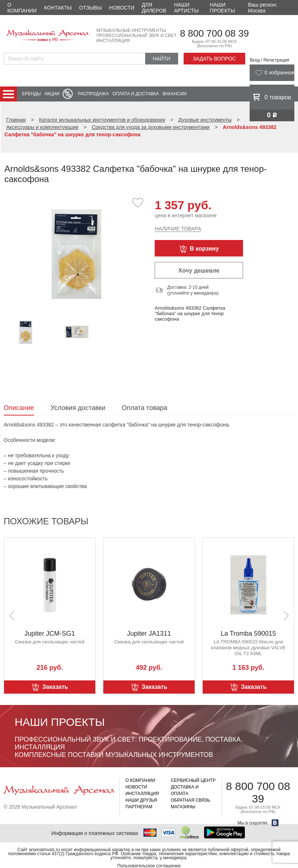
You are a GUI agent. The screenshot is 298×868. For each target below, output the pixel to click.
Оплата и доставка (136, 94)
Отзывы (91, 8)
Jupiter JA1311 (149, 634)
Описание (19, 408)
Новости (122, 8)
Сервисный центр (193, 780)
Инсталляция (142, 794)
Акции (52, 94)
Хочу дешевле (199, 271)
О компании (22, 8)
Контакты (58, 8)
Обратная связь (191, 800)
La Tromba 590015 (248, 634)
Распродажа (93, 94)
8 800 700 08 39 (214, 33)
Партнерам (139, 807)
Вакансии (175, 94)
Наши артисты (186, 8)
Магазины (183, 807)
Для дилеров (154, 8)
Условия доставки (78, 408)
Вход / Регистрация (269, 60)
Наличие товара (178, 229)
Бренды (31, 94)
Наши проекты (222, 8)
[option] (76, 254)
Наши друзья (141, 800)
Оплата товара (144, 408)
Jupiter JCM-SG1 (49, 634)
